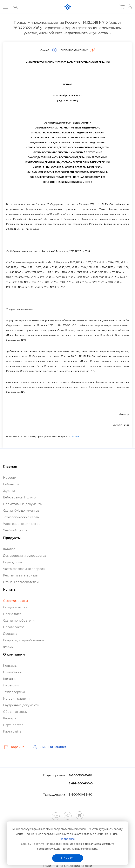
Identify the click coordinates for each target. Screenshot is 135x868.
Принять (68, 858)
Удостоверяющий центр (22, 524)
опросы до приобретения (24, 640)
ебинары (11, 484)
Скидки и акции (15, 607)
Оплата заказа (14, 627)
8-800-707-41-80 (80, 775)
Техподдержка (14, 692)
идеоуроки (13, 562)
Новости (10, 478)
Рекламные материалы (21, 575)
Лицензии (11, 685)
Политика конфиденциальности (67, 866)
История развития (17, 699)
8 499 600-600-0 (80, 783)
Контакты (10, 666)
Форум (8, 647)
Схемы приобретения (20, 621)
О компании (12, 672)
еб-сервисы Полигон (20, 497)
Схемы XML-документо (21, 511)
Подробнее (67, 839)
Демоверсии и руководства (25, 556)
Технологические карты (21, 517)
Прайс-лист (12, 614)
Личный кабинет (49, 747)
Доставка (10, 634)
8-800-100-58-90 (80, 794)
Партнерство (13, 725)
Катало (9, 549)
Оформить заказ (15, 601)
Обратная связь (15, 712)
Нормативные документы (23, 504)
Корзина (14, 747)
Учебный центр (15, 530)
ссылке (75, 437)
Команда (10, 679)
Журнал (9, 491)
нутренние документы (21, 705)
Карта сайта (12, 731)
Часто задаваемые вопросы (24, 569)
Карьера (10, 718)
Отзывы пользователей (21, 582)
